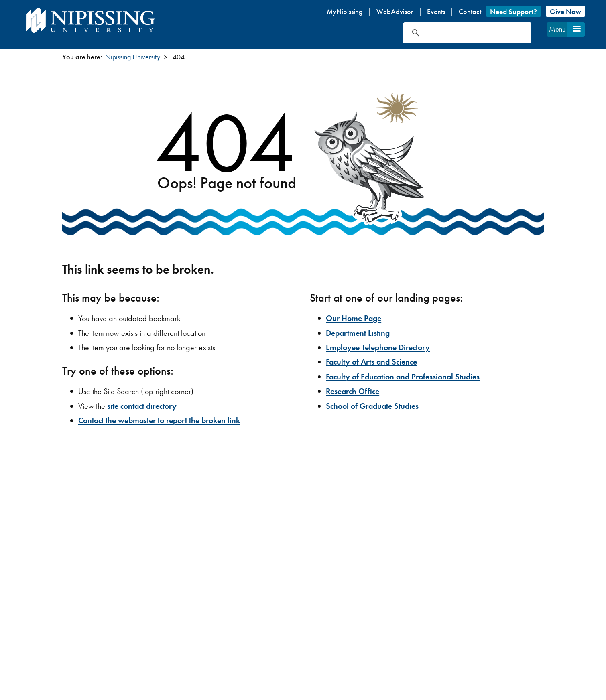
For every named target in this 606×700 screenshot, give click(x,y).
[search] (458, 33)
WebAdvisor (395, 11)
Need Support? (513, 11)
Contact (470, 11)
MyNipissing (345, 11)
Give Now (565, 11)
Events (436, 11)
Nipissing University (133, 57)
